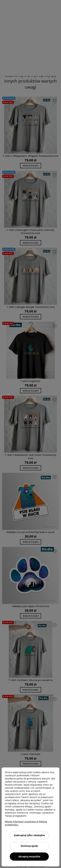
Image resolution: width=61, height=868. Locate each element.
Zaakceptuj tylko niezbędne (29, 835)
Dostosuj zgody (29, 846)
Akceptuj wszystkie (29, 856)
